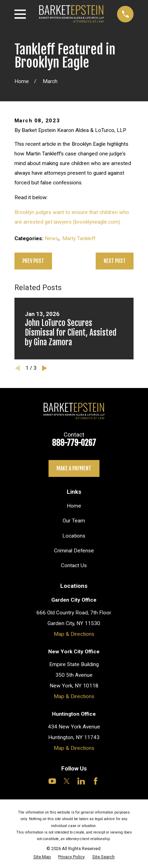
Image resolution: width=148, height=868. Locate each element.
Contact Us (74, 565)
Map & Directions (74, 634)
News (52, 238)
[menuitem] (42, 857)
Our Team (74, 521)
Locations (74, 536)
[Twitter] (67, 781)
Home (74, 506)
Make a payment (74, 468)
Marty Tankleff (79, 238)
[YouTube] (52, 781)
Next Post (115, 261)
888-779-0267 (74, 443)
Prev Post (33, 261)
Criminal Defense (74, 551)
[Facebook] (96, 781)
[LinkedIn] (81, 781)
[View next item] (45, 368)
